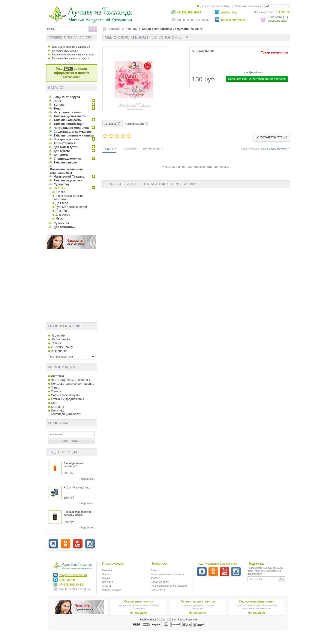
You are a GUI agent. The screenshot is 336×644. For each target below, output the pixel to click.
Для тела (62, 203)
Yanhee (56, 343)
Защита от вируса (67, 97)
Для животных (64, 227)
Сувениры (61, 223)
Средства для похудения (72, 132)
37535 (68, 69)
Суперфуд (61, 184)
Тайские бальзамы (67, 120)
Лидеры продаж (64, 452)
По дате (109, 150)
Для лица (62, 211)
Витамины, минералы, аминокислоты (67, 171)
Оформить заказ (277, 21)
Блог (54, 403)
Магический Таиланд (69, 177)
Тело (57, 108)
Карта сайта (158, 590)
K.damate (58, 335)
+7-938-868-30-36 (189, 12)
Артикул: (198, 51)
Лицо (57, 101)
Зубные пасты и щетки (71, 207)
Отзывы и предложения (67, 399)
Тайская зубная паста (70, 116)
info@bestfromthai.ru (234, 20)
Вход (227, 6)
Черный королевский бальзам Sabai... (77, 513)
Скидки (106, 578)
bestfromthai (229, 12)
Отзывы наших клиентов (198, 601)
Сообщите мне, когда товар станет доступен (257, 79)
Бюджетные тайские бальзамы (68, 197)
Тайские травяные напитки (74, 135)
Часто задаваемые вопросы (70, 380)
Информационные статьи (257, 601)
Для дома (61, 155)
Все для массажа (66, 139)
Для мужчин (63, 151)
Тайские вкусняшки (68, 180)
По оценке (130, 149)
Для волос (63, 215)
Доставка (57, 376)
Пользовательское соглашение (73, 384)
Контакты (57, 407)
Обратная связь (160, 582)
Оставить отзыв (271, 137)
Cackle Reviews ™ (279, 149)
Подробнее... (87, 479)
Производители (64, 326)
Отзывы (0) (112, 124)
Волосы (59, 105)
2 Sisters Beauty (62, 347)
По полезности (153, 149)
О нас (55, 387)
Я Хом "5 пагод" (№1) (77, 488)
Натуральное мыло (68, 112)
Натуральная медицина (71, 128)
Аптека (60, 192)
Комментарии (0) (136, 124)
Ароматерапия (64, 143)
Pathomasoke (61, 339)
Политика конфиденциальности (66, 412)
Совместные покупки (66, 395)
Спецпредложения (67, 159)
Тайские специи (65, 162)
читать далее (139, 613)
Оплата (56, 391)
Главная (107, 570)
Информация (61, 367)
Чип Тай (59, 188)
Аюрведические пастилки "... (74, 465)
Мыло (60, 218)
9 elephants (59, 351)
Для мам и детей (66, 147)
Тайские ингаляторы (69, 124)
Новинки (107, 574)
